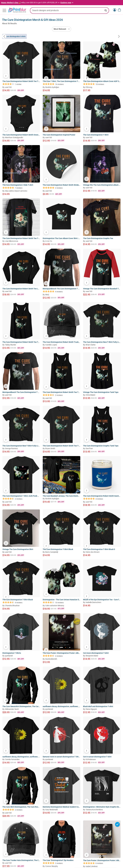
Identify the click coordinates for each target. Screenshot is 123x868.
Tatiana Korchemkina (94, 810)
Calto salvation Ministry (55, 606)
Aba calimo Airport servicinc (16, 191)
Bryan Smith (50, 449)
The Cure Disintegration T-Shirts (14, 37)
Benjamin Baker (92, 656)
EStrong (89, 88)
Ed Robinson (91, 760)
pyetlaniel (9, 656)
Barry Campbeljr (52, 552)
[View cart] (119, 10)
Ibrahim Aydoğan (52, 88)
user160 (8, 88)
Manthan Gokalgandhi (14, 138)
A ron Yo (49, 241)
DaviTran (89, 449)
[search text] (70, 10)
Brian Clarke (91, 345)
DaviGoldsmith (51, 659)
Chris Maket (90, 395)
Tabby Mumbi (10, 345)
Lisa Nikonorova (12, 241)
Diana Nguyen (91, 710)
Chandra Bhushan (12, 606)
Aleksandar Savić (12, 709)
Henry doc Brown (93, 553)
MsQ (47, 295)
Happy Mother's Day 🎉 (11, 3)
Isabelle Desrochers (93, 603)
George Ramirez (11, 449)
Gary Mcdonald (51, 810)
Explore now (66, 3)
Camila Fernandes (12, 760)
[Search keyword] (106, 10)
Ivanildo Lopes (51, 345)
